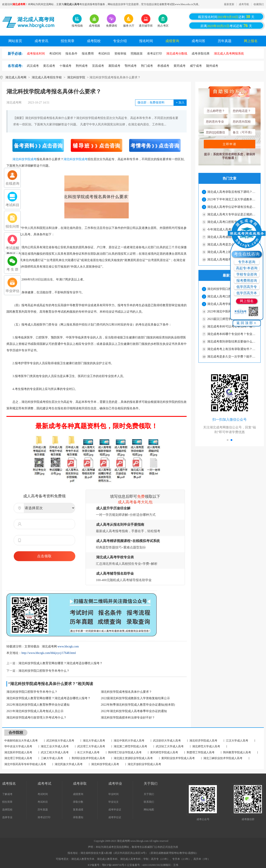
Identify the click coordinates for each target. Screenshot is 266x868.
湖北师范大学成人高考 (206, 746)
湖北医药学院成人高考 (18, 752)
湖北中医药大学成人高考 (129, 741)
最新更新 (229, 4)
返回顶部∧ (247, 323)
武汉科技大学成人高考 (60, 741)
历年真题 (225, 41)
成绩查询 (172, 41)
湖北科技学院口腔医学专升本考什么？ (44, 671)
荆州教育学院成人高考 (237, 752)
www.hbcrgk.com (68, 646)
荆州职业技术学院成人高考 (88, 758)
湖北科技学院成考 (24, 159)
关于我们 (149, 794)
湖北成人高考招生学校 (47, 77)
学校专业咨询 (247, 274)
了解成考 (7, 794)
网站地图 (149, 810)
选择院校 (7, 810)
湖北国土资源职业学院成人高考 (133, 758)
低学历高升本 (247, 293)
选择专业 (7, 817)
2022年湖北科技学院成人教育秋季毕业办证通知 (38, 705)
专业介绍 (120, 41)
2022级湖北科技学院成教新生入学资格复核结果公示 (135, 698)
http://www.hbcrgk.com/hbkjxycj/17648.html (49, 653)
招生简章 (68, 41)
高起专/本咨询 (247, 268)
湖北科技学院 (76, 77)
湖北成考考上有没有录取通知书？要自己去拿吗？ (232, 349)
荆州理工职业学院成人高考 (125, 752)
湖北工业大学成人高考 (55, 746)
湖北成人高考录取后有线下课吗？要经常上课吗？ (232, 192)
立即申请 (230, 144)
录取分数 (78, 802)
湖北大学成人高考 (94, 741)
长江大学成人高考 (88, 752)
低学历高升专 (247, 287)
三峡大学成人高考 (52, 758)
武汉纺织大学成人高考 (167, 741)
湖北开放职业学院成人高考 (144, 764)
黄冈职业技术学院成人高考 (178, 758)
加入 (180, 103)
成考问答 (198, 41)
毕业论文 (113, 802)
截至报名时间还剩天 (226, 17)
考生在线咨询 (247, 254)
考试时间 (43, 794)
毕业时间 (113, 794)
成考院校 (94, 41)
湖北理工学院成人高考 (18, 758)
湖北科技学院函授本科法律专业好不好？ (128, 718)
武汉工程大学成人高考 (55, 752)
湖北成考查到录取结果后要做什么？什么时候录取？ (232, 342)
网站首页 (15, 41)
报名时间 (146, 41)
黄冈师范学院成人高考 (164, 752)
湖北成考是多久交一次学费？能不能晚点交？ (232, 357)
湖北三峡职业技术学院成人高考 (223, 758)
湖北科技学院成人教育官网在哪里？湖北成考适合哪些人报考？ (60, 663)
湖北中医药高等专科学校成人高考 (25, 764)
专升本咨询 (247, 262)
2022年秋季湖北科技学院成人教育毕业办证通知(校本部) (138, 705)
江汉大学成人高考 (237, 741)
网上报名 (251, 41)
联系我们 (149, 802)
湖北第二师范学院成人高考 (130, 746)
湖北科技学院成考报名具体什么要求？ (126, 692)
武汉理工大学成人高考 (91, 746)
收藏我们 (259, 4)
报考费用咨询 (247, 281)
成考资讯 (41, 41)
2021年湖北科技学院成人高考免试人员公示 (35, 711)
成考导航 (244, 4)
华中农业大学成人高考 (18, 746)
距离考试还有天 (226, 26)
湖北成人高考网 (16, 77)
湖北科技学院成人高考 (105, 764)
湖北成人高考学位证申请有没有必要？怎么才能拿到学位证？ (232, 207)
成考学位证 (115, 817)
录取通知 (78, 817)
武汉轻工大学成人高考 (170, 746)
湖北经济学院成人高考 (203, 741)
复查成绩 (78, 810)
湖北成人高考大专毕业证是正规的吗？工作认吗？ (232, 214)
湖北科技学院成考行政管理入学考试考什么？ (36, 718)
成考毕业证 (115, 810)
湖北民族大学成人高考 (69, 764)
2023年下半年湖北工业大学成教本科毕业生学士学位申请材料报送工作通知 (232, 199)
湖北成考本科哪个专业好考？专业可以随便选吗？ (232, 334)
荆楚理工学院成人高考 (201, 752)
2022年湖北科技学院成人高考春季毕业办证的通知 (134, 711)
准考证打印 (44, 817)
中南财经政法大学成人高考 (21, 741)
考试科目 (43, 802)
